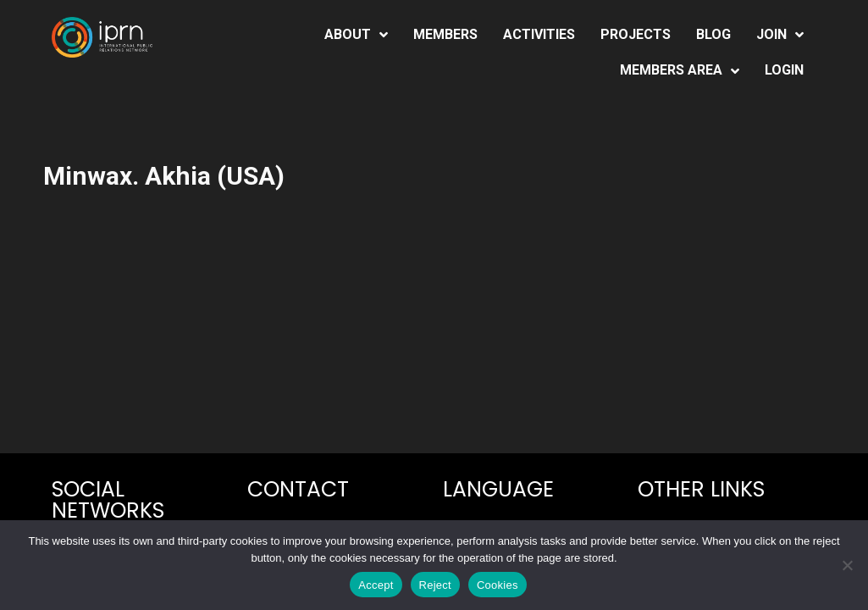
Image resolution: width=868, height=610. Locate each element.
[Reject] (847, 565)
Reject (435, 585)
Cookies (498, 585)
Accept (376, 585)
